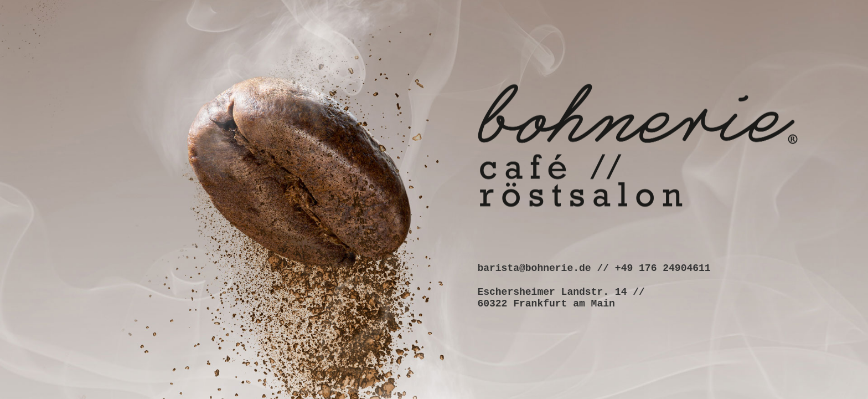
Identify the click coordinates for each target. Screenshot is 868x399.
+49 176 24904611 (663, 268)
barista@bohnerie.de (534, 268)
